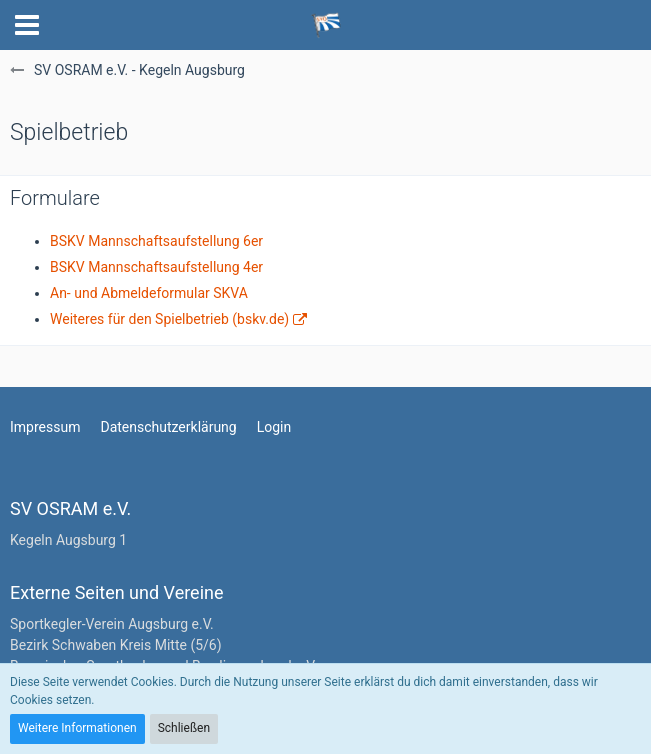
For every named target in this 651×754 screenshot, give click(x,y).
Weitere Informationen (77, 728)
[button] (27, 25)
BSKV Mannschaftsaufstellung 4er (156, 267)
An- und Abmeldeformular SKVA (149, 293)
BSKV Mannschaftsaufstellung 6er (156, 241)
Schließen (184, 728)
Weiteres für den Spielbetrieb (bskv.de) (169, 319)
